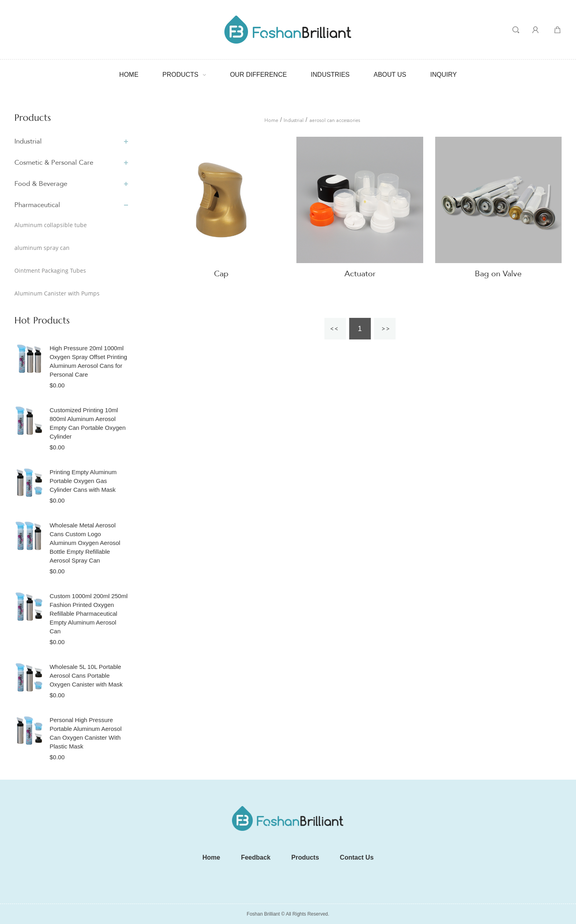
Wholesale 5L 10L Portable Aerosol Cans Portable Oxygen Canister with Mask (86, 676)
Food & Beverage (41, 184)
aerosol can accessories (335, 121)
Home (129, 75)
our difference (258, 75)
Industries (330, 75)
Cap (221, 274)
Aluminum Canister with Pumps (57, 293)
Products (180, 75)
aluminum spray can (42, 248)
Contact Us (357, 857)
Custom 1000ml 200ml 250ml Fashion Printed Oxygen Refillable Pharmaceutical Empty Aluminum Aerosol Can (89, 614)
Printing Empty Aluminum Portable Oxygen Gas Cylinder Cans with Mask (83, 481)
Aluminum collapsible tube (51, 225)
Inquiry (444, 75)
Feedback (256, 857)
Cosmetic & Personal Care (54, 163)
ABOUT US (390, 75)
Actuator (360, 274)
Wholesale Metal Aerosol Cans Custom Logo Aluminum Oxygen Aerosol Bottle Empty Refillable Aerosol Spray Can (85, 543)
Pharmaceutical (37, 205)
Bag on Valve (498, 274)
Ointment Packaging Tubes (50, 270)
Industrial (28, 141)
